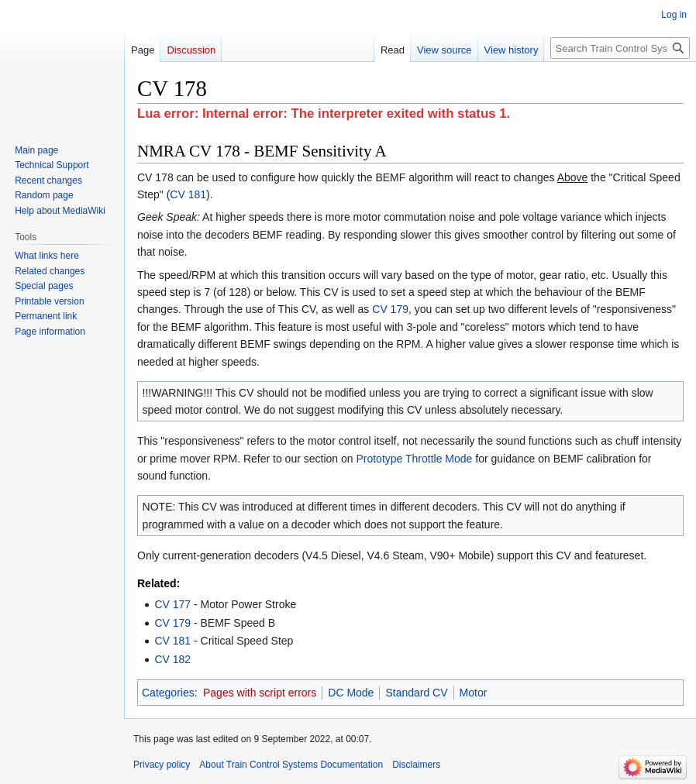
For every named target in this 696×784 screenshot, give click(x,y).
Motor (474, 693)
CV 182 (172, 659)
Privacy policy (162, 765)
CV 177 (172, 604)
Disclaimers (416, 765)
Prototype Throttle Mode (414, 459)
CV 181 (188, 194)
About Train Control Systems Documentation (291, 765)
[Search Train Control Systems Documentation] (620, 48)
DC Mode (351, 693)
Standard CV (416, 693)
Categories (168, 693)
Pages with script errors (260, 693)
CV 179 (390, 309)
